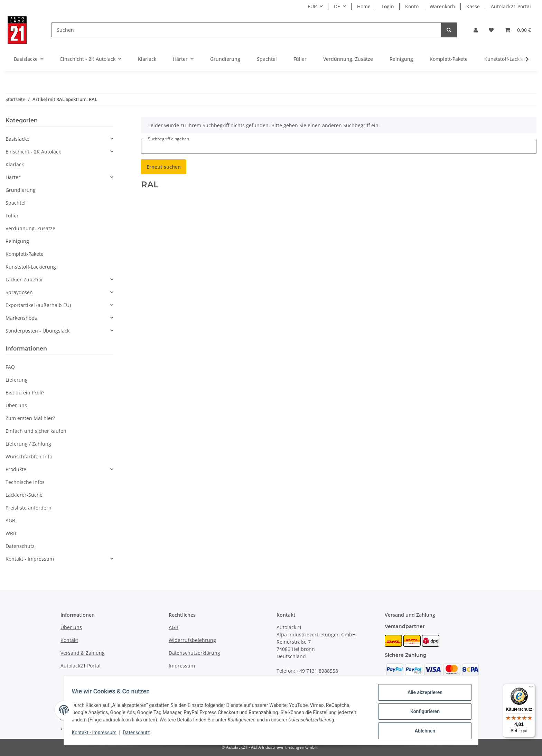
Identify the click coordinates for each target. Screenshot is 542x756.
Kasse (473, 6)
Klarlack (15, 164)
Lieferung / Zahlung (28, 444)
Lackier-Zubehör (24, 279)
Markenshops (21, 318)
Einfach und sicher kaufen (36, 431)
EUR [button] (312, 6)
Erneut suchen (164, 167)
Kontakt (69, 640)
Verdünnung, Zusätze (30, 228)
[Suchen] (246, 30)
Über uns (16, 405)
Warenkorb (442, 6)
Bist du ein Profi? (25, 393)
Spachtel (16, 203)
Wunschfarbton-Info (29, 456)
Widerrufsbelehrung (192, 640)
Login (388, 6)
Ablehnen (422, 731)
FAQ (10, 367)
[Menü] (531, 688)
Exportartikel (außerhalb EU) (38, 305)
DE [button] (337, 6)
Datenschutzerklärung (194, 653)
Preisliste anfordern (29, 508)
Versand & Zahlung (83, 653)
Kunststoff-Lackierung (31, 267)
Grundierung (21, 190)
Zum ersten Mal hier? (30, 418)
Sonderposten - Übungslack (38, 331)
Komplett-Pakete (25, 254)
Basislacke (17, 139)
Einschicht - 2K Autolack (33, 152)
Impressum (182, 666)
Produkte (16, 469)
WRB (11, 533)
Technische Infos (25, 482)
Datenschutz (140, 735)
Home (364, 6)
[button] (476, 30)
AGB (10, 520)
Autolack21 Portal (511, 6)
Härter (13, 177)
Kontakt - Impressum (97, 735)
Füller (12, 216)
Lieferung (17, 380)
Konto (412, 6)
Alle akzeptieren (422, 696)
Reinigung (17, 241)
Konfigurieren (422, 713)
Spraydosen (19, 292)
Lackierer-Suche (24, 495)
